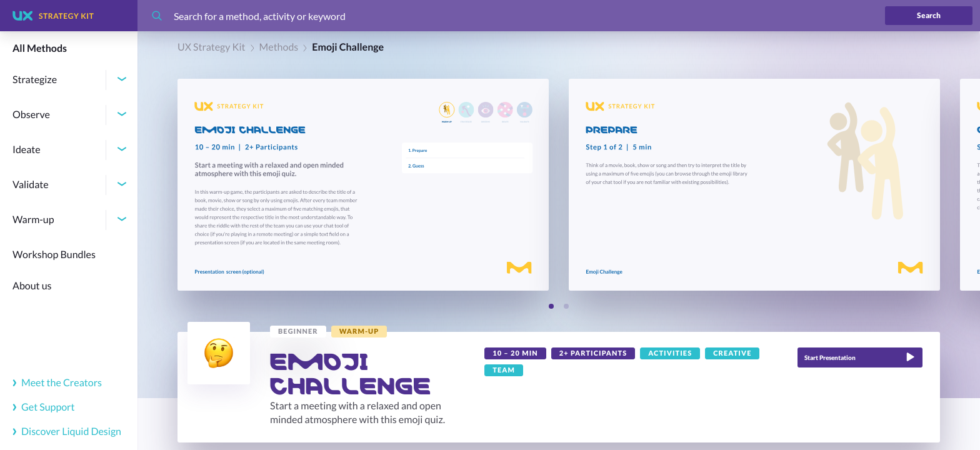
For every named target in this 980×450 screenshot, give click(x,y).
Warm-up (33, 220)
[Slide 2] (566, 306)
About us (32, 286)
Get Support (44, 407)
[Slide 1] (551, 306)
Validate (31, 185)
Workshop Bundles (54, 255)
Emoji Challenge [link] (348, 47)
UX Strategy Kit (212, 47)
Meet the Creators (57, 383)
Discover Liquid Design (67, 432)
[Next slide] (589, 307)
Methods (279, 47)
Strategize (35, 80)
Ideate (27, 150)
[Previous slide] (528, 307)
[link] (298, 332)
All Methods (40, 48)
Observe (31, 115)
